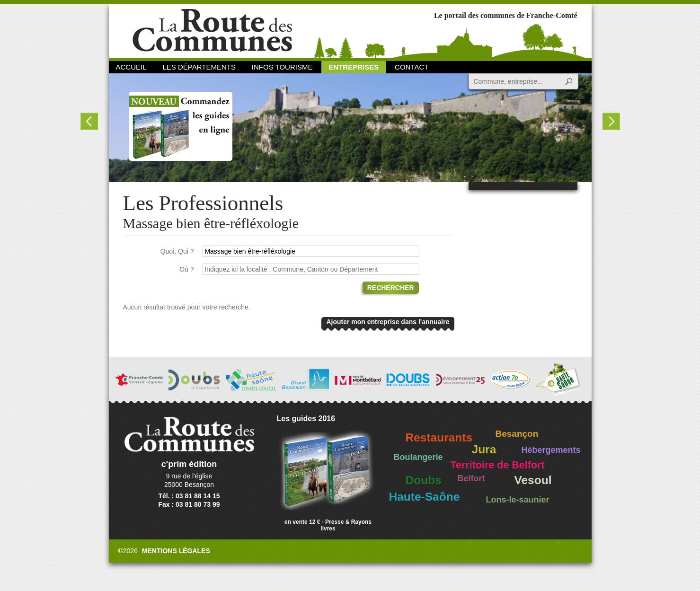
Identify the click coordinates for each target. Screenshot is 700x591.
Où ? (186, 269)
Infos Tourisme (282, 67)
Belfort (471, 478)
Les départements (199, 67)
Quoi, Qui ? (177, 251)
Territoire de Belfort (498, 465)
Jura (484, 449)
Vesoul (533, 480)
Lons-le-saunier (518, 500)
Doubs (424, 480)
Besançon (517, 434)
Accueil (131, 67)
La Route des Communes (212, 31)
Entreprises (354, 67)
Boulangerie (418, 457)
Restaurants (439, 437)
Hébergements (551, 450)
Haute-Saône (425, 497)
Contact (412, 67)
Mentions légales (176, 551)
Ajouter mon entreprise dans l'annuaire (388, 322)
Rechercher (391, 288)
